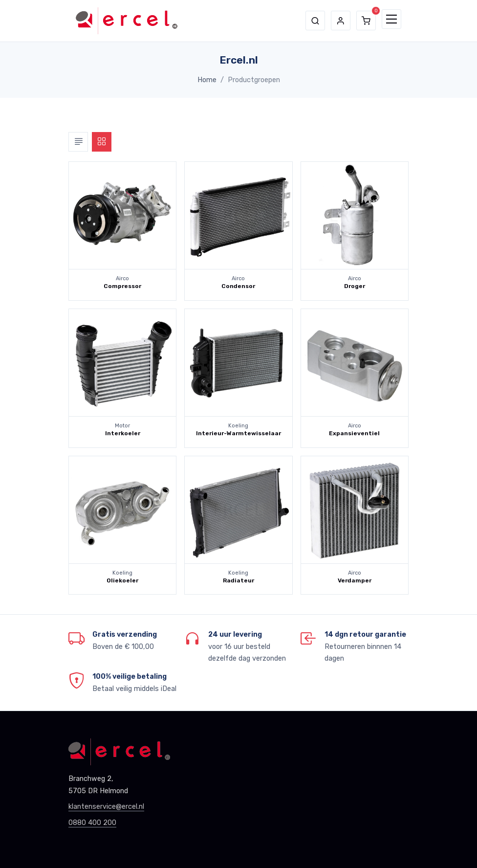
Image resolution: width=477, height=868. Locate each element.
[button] (315, 21)
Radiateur (238, 580)
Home (207, 80)
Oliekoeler (122, 580)
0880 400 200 (92, 823)
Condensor (238, 286)
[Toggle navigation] (391, 19)
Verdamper (355, 580)
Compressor (122, 286)
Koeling (238, 426)
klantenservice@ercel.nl (106, 807)
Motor (122, 426)
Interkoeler (123, 433)
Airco (122, 278)
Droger (355, 286)
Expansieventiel (354, 433)
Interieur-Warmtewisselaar (238, 433)
